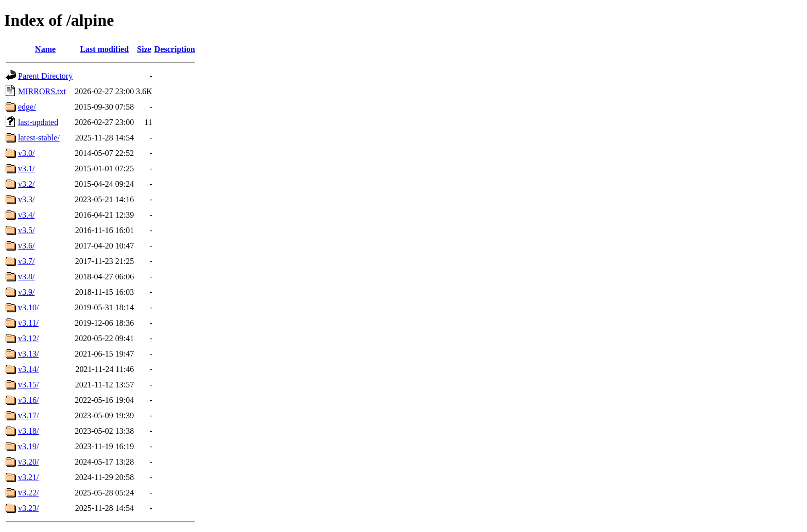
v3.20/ (28, 462)
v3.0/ (26, 153)
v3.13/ (28, 354)
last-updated (38, 122)
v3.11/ (28, 323)
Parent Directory (45, 76)
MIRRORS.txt (42, 91)
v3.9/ (26, 292)
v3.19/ (28, 446)
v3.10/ (28, 307)
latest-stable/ (39, 138)
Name (45, 49)
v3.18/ (28, 431)
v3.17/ (28, 415)
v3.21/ (28, 477)
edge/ (27, 107)
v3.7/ (26, 261)
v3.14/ (28, 369)
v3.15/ (28, 385)
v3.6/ (26, 246)
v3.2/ (26, 184)
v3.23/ (28, 508)
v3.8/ (26, 277)
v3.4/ (26, 215)
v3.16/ (28, 400)
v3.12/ (28, 338)
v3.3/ (26, 199)
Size (144, 49)
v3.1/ (26, 169)
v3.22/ (28, 493)
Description (175, 49)
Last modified (104, 49)
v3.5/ (26, 230)
